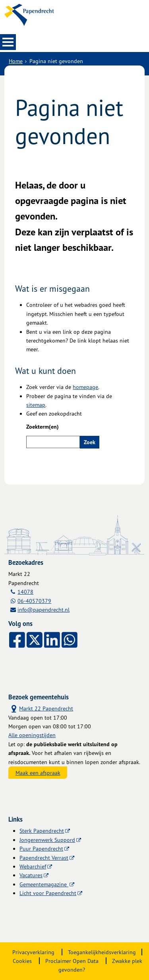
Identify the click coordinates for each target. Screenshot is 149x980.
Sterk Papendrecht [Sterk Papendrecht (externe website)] (42, 831)
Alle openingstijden (32, 735)
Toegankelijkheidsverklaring (102, 952)
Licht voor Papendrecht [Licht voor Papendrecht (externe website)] (48, 893)
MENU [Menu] (8, 42)
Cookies (22, 961)
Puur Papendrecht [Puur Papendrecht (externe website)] (41, 848)
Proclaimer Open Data (72, 961)
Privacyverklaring (33, 952)
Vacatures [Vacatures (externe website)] (31, 875)
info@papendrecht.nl (44, 609)
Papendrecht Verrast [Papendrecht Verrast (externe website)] (44, 858)
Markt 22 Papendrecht (41, 708)
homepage (85, 387)
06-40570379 (34, 601)
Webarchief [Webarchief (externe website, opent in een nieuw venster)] (33, 866)
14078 (25, 592)
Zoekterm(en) (43, 427)
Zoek (90, 442)
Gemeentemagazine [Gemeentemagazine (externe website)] (44, 884)
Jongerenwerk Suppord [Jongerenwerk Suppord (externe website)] (47, 840)
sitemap (36, 405)
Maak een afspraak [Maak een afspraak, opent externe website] (38, 773)
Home (16, 61)
